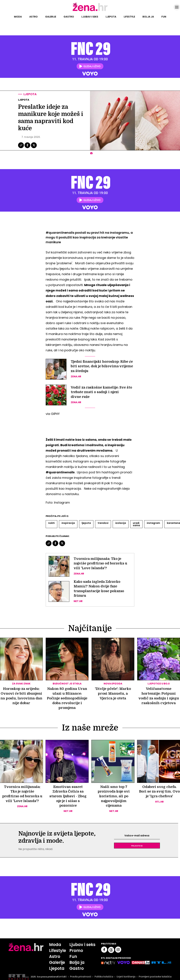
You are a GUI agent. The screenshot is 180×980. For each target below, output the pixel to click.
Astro (33, 17)
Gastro (69, 17)
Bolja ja (148, 17)
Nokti (51, 523)
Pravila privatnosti (76, 977)
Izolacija (121, 523)
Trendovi (103, 523)
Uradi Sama (136, 524)
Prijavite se (137, 846)
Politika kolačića (99, 977)
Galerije (51, 17)
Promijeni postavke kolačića (150, 977)
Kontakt (62, 977)
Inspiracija (68, 523)
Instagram (153, 523)
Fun (164, 17)
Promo (76, 951)
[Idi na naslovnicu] (90, 11)
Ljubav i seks (90, 17)
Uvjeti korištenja (122, 977)
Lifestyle (129, 17)
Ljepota (111, 17)
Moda (18, 17)
